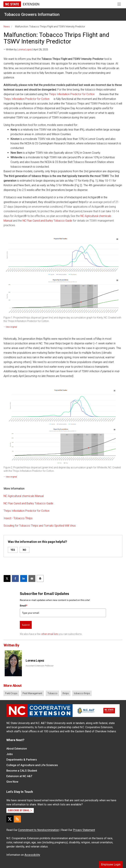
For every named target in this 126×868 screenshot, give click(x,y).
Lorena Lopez (25, 49)
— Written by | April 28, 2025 (26, 49)
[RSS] (17, 819)
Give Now (12, 782)
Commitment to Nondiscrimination (39, 830)
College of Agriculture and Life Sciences (32, 765)
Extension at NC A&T (19, 776)
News (7, 27)
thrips (66, 693)
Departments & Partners (22, 760)
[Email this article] (32, 578)
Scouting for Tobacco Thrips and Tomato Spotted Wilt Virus (40, 526)
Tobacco (52, 693)
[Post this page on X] (7, 578)
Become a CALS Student (22, 771)
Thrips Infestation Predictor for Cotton (72, 94)
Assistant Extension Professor (40, 666)
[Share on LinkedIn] (24, 578)
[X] (10, 819)
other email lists (50, 634)
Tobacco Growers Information (32, 14)
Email (24, 606)
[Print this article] (40, 578)
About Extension (17, 749)
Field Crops (11, 693)
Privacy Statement (84, 830)
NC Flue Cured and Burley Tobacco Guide (47, 221)
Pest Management (32, 693)
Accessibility (32, 855)
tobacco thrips (82, 693)
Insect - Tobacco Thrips (18, 518)
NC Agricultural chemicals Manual (24, 496)
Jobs (10, 754)
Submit (26, 625)
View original (11, 327)
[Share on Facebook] (15, 578)
